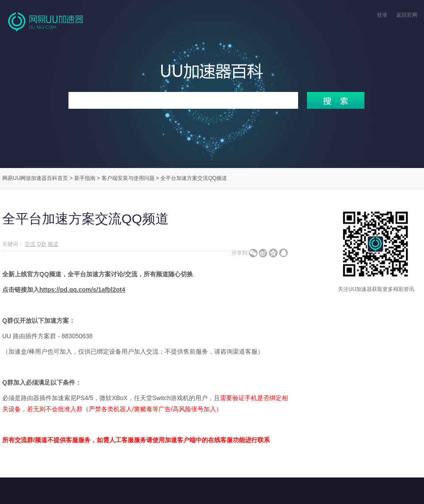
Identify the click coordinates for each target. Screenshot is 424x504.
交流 (30, 244)
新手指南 (85, 178)
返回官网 (407, 15)
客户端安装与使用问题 (128, 178)
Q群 (42, 244)
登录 (382, 15)
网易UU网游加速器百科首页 (35, 178)
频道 (53, 244)
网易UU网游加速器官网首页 (46, 22)
